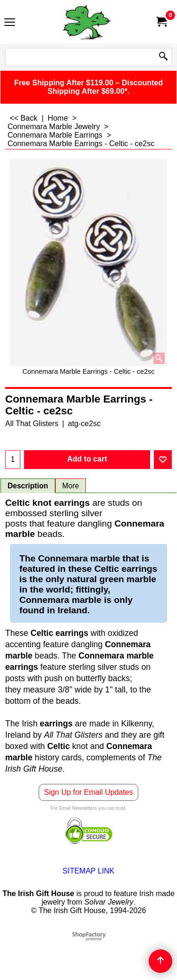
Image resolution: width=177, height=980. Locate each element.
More (71, 486)
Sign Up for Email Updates (88, 792)
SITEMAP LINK (89, 871)
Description (28, 486)
